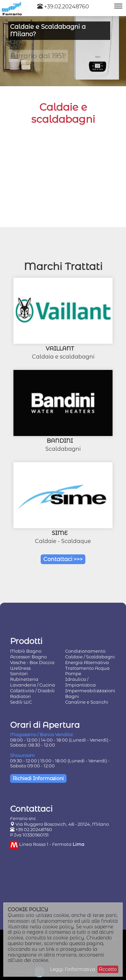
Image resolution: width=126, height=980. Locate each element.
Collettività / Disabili (32, 691)
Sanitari (19, 673)
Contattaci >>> (63, 559)
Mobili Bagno (26, 651)
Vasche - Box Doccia (32, 662)
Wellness (20, 668)
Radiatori (20, 696)
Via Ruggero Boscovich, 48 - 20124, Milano (62, 824)
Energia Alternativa (87, 662)
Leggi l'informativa (73, 969)
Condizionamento (85, 651)
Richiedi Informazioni (38, 778)
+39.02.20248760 (63, 7)
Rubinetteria (24, 679)
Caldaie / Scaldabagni (90, 657)
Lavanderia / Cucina (33, 685)
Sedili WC (21, 702)
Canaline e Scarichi (87, 702)
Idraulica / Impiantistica (80, 682)
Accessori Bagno (28, 657)
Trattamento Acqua (87, 668)
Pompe (73, 673)
